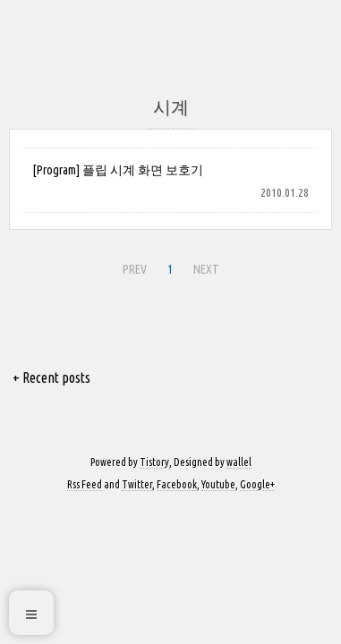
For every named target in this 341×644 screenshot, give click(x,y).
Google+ (257, 484)
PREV (132, 267)
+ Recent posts (51, 377)
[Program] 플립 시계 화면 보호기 (118, 170)
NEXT (204, 267)
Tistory (154, 462)
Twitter (137, 484)
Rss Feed (85, 484)
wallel (239, 462)
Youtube (218, 484)
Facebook (177, 484)
